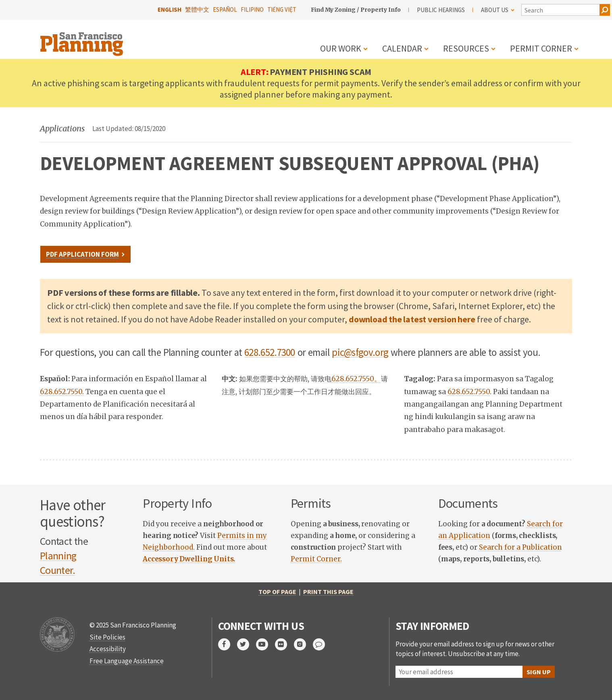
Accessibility (108, 649)
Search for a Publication (520, 547)
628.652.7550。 (356, 379)
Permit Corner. (316, 559)
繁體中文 (197, 9)
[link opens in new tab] (189, 559)
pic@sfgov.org (360, 352)
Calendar (402, 48)
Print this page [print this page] (328, 592)
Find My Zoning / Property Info (356, 10)
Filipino (252, 9)
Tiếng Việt (282, 9)
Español (225, 9)
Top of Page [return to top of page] (277, 592)
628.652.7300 (270, 352)
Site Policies (107, 637)
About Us (498, 10)
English (170, 9)
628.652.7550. (62, 392)
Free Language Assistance (127, 661)
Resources (466, 48)
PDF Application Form (82, 254)
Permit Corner (541, 48)
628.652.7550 (469, 392)
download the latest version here (412, 319)
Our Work (341, 48)
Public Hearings (441, 10)
